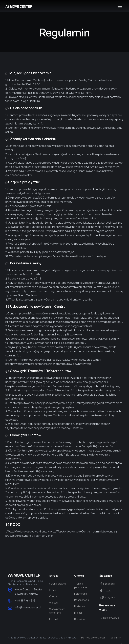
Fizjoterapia (81, 596)
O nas (53, 592)
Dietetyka (80, 609)
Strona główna (57, 586)
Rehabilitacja (82, 602)
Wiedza (53, 605)
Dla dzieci (80, 622)
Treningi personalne (81, 588)
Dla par (78, 615)
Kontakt (54, 622)
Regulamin (115, 640)
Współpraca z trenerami (57, 613)
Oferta (53, 599)
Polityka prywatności (93, 640)
